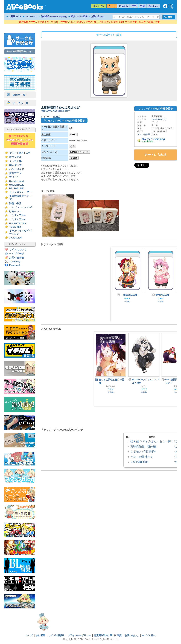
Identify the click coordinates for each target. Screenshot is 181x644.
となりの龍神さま (142, 457)
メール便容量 (144, 134)
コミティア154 (17, 219)
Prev (100, 369)
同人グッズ (15, 165)
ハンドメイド (17, 169)
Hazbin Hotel (16, 181)
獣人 (21, 153)
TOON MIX (15, 227)
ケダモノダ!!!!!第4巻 (143, 452)
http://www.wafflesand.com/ (55, 111)
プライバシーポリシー (79, 635)
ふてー (144, 386)
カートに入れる (156, 155)
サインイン (99, 6)
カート (112, 6)
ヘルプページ (31, 16)
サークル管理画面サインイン (20, 51)
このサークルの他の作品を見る (156, 108)
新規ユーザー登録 (79, 16)
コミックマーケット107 (21, 207)
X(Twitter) (15, 262)
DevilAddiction (139, 462)
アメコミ (14, 177)
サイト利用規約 (56, 635)
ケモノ (13, 153)
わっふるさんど (159, 119)
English (123, 6)
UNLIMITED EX (18, 223)
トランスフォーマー (20, 192)
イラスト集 (15, 161)
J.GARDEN (15, 238)
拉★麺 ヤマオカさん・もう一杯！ (152, 441)
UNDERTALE (17, 185)
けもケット (15, 211)
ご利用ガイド (15, 16)
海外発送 (54, 16)
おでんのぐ (111, 386)
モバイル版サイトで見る (109, 35)
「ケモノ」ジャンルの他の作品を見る (64, 120)
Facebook (15, 265)
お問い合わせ (97, 16)
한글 (142, 6)
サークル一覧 (18, 103)
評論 (12, 203)
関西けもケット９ (80, 152)
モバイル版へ (149, 635)
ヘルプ (29, 635)
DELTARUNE (16, 188)
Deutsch (153, 6)
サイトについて (18, 250)
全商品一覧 (16, 95)
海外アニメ (15, 173)
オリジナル (15, 157)
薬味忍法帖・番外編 (143, 446)
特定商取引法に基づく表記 (108, 635)
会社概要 (40, 635)
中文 (134, 6)
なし (73, 146)
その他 (74, 158)
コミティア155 (17, 215)
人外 (28, 153)
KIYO (73, 135)
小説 (19, 203)
